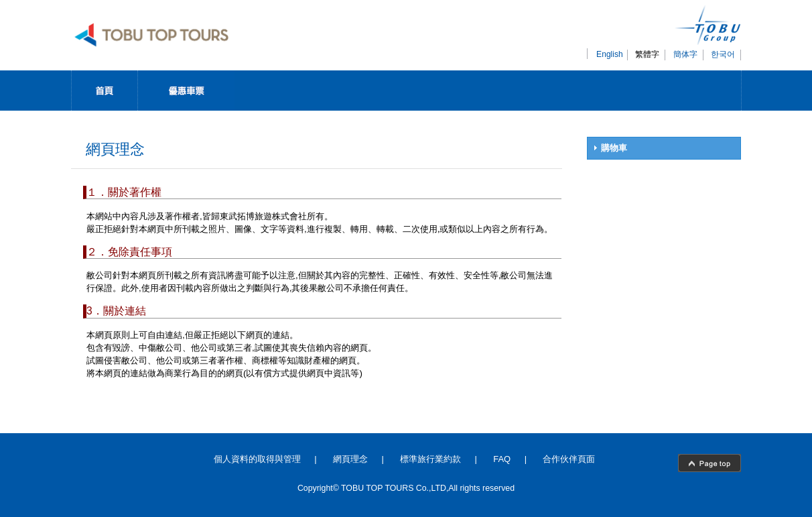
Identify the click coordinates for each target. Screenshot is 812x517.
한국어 (723, 54)
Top (105, 91)
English (610, 54)
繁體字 (647, 54)
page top (709, 463)
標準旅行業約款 (430, 459)
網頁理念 (350, 459)
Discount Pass (186, 91)
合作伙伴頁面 (569, 459)
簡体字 (685, 54)
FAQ (502, 459)
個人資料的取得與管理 (257, 459)
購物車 (614, 148)
